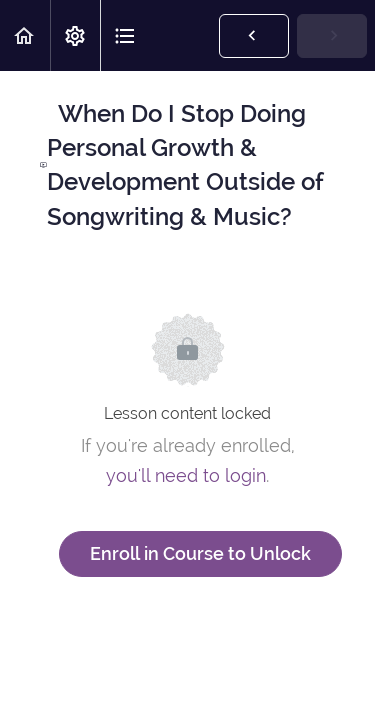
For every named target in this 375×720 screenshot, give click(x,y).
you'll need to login (186, 475)
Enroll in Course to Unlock (200, 553)
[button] (25, 35)
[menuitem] (75, 35)
